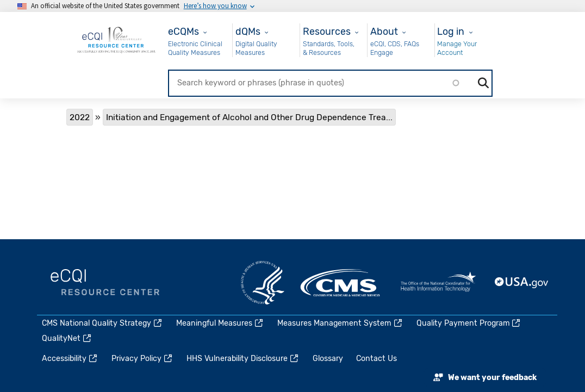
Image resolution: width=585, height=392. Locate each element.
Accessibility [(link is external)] (70, 359)
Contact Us (376, 359)
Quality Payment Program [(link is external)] (469, 323)
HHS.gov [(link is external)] (263, 283)
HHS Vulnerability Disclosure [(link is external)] (243, 359)
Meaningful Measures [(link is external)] (220, 323)
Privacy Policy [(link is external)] (142, 359)
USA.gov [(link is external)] (522, 283)
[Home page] (116, 39)
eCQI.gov (105, 283)
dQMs (248, 31)
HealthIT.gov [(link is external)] (438, 283)
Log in (451, 31)
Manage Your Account (457, 48)
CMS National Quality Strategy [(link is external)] (102, 323)
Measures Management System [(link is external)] (340, 323)
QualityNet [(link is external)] (67, 338)
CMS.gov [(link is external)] (341, 283)
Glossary (328, 359)
